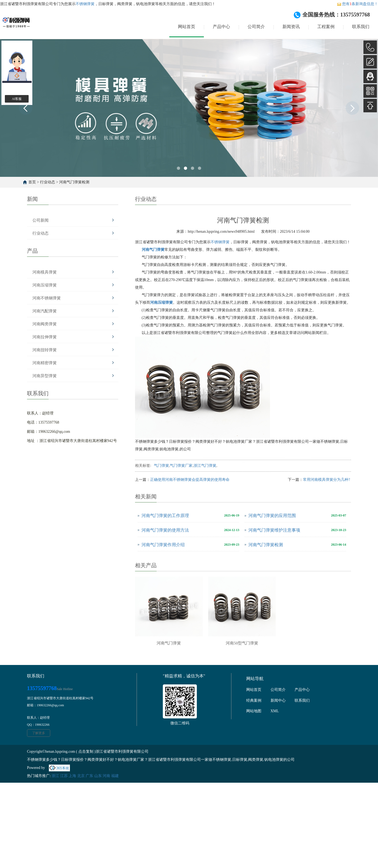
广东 (89, 776)
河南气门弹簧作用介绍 (163, 545)
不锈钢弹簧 (85, 4)
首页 (32, 182)
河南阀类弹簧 (45, 324)
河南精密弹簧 (45, 363)
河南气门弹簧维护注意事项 (274, 530)
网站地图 (254, 711)
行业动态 (48, 182)
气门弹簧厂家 (181, 466)
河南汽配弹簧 (45, 311)
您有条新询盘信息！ (357, 4)
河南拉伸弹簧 (45, 337)
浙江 (55, 776)
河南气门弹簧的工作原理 (165, 516)
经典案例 (254, 700)
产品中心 (221, 27)
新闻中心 (278, 700)
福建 (115, 776)
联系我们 (361, 27)
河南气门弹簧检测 (74, 182)
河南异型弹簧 (45, 376)
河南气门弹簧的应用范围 (272, 516)
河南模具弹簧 (45, 272)
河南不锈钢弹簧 (47, 298)
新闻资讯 (291, 27)
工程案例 (326, 27)
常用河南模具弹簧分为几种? (327, 480)
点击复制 (86, 752)
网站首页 (187, 27)
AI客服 (17, 99)
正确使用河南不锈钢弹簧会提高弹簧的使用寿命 (190, 480)
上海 (72, 776)
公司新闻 (40, 220)
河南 (106, 776)
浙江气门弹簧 (205, 466)
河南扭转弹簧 (45, 350)
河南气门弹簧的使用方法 (165, 530)
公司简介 (256, 27)
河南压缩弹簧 (45, 285)
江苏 (64, 776)
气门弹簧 (161, 466)
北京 (81, 776)
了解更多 (39, 733)
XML (275, 711)
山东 (98, 776)
